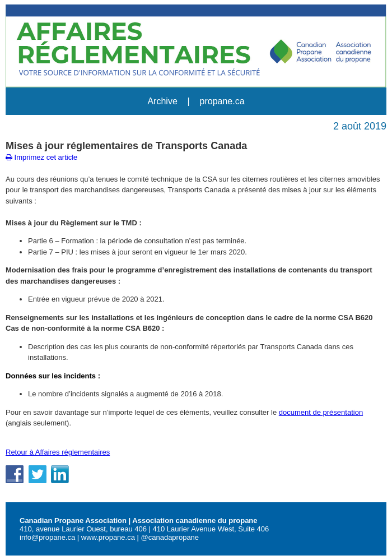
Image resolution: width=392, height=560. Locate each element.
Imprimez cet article (41, 157)
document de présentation (321, 412)
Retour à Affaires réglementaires (58, 452)
